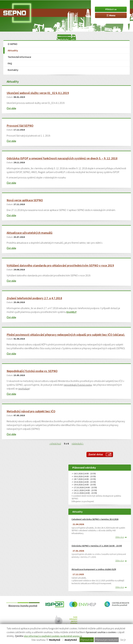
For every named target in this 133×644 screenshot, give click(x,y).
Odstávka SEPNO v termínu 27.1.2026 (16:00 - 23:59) (97, 546)
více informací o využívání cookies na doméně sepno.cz (53, 636)
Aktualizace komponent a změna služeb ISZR (94, 569)
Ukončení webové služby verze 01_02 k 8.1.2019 (38, 93)
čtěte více (120, 537)
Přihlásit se (111, 9)
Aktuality (13, 50)
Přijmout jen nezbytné (107, 640)
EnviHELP (72, 312)
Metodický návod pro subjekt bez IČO (31, 411)
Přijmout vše (87, 640)
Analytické (71, 640)
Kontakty (13, 70)
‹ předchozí (55, 444)
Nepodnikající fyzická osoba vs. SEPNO (32, 371)
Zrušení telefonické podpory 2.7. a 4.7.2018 (34, 298)
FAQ (10, 63)
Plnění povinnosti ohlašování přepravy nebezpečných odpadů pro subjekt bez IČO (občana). (66, 335)
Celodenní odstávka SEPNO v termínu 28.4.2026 (95, 519)
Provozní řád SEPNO (20, 126)
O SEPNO (13, 44)
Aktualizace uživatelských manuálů (30, 233)
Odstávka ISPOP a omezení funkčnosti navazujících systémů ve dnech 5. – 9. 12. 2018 (62, 158)
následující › (78, 444)
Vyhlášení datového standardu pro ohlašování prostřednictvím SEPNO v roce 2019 (60, 266)
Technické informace (19, 57)
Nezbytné (55, 640)
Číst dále (11, 108)
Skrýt (123, 640)
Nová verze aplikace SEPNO (25, 200)
